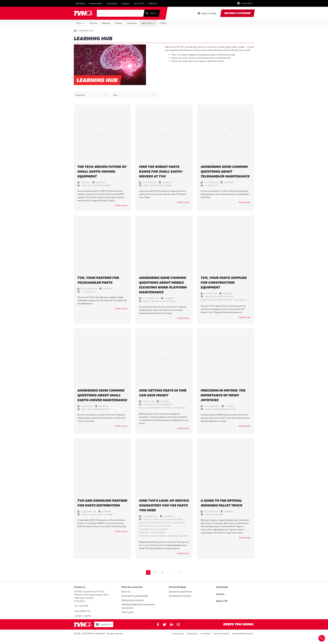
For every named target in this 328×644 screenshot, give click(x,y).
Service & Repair (178, 587)
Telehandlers (212, 186)
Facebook (158, 625)
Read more (120, 205)
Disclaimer (206, 634)
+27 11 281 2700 (81, 606)
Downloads (132, 23)
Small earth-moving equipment (96, 186)
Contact (163, 23)
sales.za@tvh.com (82, 611)
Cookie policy (192, 634)
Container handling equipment (154, 529)
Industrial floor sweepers (152, 533)
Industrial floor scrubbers (153, 536)
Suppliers (125, 3)
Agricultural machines (161, 526)
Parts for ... (127, 592)
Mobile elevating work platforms (159, 301)
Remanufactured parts (133, 600)
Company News (96, 3)
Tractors (144, 526)
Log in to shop (209, 13)
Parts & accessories (132, 587)
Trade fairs (153, 3)
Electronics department (180, 592)
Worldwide (80, 3)
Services (93, 23)
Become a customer (238, 13)
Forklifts (148, 520)
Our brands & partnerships (135, 596)
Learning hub (112, 3)
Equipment (101, 183)
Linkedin (171, 625)
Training (118, 23)
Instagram (178, 625)
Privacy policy (178, 634)
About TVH (147, 23)
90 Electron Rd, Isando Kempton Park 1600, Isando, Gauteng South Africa (91, 598)
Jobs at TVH (139, 3)
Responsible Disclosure (243, 634)
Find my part (128, 612)
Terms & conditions (221, 634)
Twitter (164, 625)
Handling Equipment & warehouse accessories (138, 606)
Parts (79, 23)
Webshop (106, 23)
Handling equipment (214, 515)
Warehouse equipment (178, 536)
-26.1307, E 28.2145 (83, 616)
